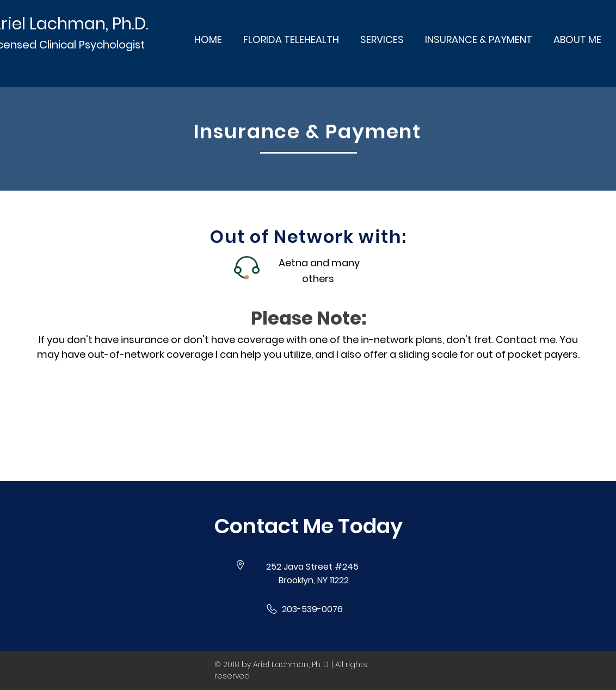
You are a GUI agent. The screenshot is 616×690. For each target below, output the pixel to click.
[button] (308, 526)
